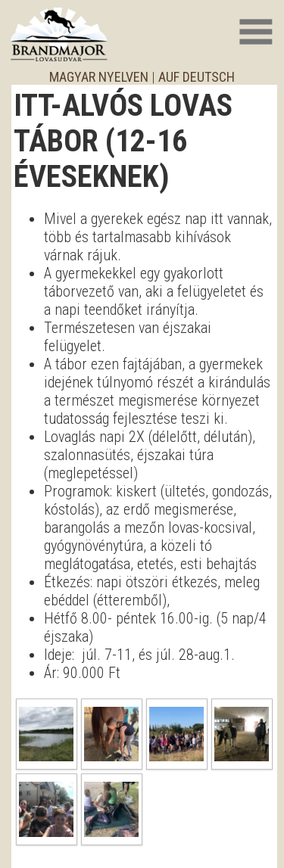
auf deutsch (197, 77)
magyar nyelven (99, 77)
